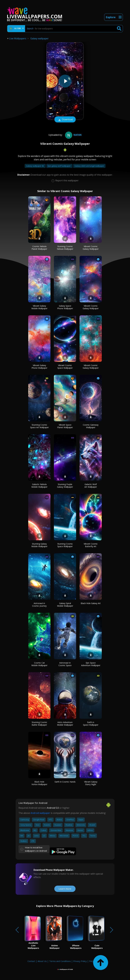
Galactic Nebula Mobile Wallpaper (39, 486)
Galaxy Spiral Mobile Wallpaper (65, 605)
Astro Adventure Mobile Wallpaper (65, 724)
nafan (73, 135)
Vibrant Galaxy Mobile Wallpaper (39, 307)
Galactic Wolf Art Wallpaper (91, 486)
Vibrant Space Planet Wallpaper (65, 426)
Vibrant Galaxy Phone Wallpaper (39, 367)
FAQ (91, 961)
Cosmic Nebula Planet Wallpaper (39, 248)
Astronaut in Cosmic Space (65, 664)
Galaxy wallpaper (39, 38)
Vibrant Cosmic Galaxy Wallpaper (91, 248)
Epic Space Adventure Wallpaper (91, 664)
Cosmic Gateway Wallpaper (91, 426)
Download (65, 120)
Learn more (65, 889)
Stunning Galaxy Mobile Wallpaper (39, 545)
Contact (31, 961)
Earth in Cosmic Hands (65, 782)
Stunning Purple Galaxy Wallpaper (65, 486)
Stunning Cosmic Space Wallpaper (65, 545)
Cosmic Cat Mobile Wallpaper (39, 664)
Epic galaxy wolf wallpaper (59, 166)
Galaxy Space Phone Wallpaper (65, 307)
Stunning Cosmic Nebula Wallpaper (65, 248)
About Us (42, 961)
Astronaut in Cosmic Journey (39, 605)
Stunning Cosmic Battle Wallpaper (39, 724)
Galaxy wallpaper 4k (35, 166)
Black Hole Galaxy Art (91, 603)
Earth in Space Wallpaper (91, 724)
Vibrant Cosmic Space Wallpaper (65, 367)
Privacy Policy (80, 961)
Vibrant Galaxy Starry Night (91, 783)
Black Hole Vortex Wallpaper (39, 783)
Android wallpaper (40, 813)
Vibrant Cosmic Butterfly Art (91, 545)
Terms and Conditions (60, 961)
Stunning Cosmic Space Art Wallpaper (39, 426)
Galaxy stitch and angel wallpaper (89, 166)
